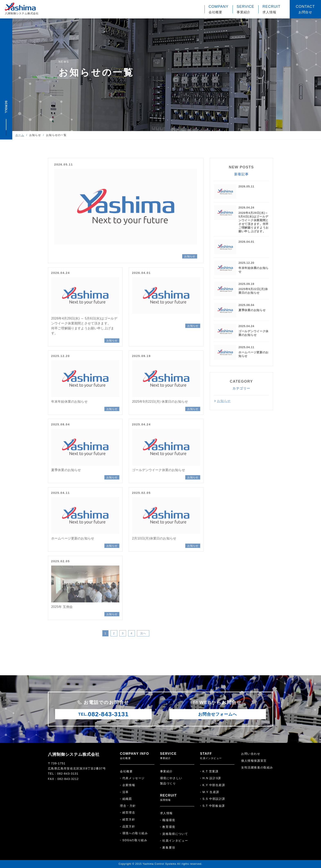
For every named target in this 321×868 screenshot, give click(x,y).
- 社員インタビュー (174, 841)
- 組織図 (126, 799)
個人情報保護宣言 (254, 761)
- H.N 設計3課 (210, 778)
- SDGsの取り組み (134, 840)
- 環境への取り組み (134, 833)
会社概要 (126, 771)
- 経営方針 (128, 819)
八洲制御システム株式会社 (74, 754)
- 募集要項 (168, 848)
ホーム (20, 135)
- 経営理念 (128, 812)
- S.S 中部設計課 (213, 799)
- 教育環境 (168, 827)
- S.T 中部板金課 (212, 806)
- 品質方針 (128, 826)
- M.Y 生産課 (210, 792)
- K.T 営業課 (209, 771)
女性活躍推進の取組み (257, 767)
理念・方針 (128, 806)
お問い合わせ (251, 754)
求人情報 (166, 813)
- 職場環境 (168, 820)
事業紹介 (166, 771)
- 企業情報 (128, 785)
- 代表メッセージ (132, 778)
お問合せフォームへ (218, 714)
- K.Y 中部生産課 (212, 785)
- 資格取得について (174, 834)
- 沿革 (124, 792)
